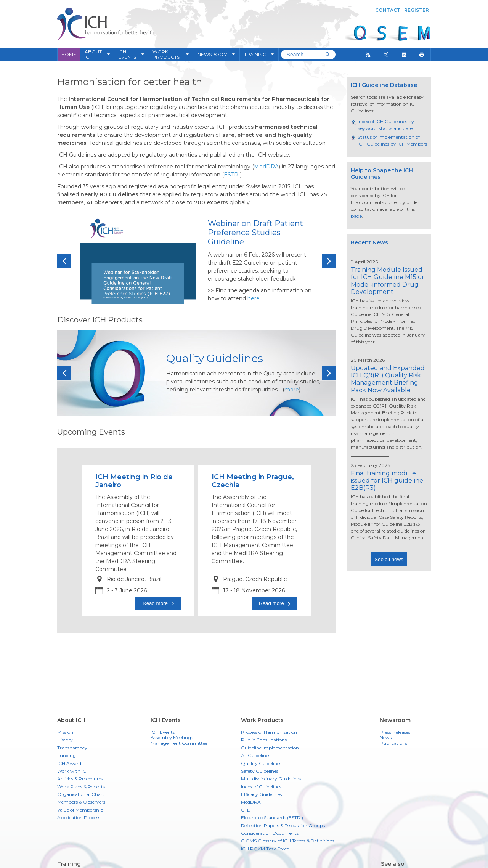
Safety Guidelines (260, 771)
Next (328, 261)
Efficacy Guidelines (261, 794)
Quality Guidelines (261, 763)
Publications (393, 743)
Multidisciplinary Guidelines (271, 779)
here (254, 298)
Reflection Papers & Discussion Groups (283, 825)
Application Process (79, 817)
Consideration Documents (270, 833)
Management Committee (179, 743)
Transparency (72, 748)
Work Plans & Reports (81, 787)
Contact (388, 10)
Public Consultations (264, 740)
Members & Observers (81, 802)
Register (417, 10)
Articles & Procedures (80, 779)
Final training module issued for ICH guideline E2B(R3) (387, 481)
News (386, 738)
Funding (67, 755)
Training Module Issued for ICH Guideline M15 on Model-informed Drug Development (388, 281)
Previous (64, 261)
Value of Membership (80, 810)
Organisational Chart (81, 794)
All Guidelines (256, 755)
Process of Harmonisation (269, 732)
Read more (155, 603)
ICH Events (163, 732)
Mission (65, 732)
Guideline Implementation (270, 748)
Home (69, 55)
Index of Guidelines (261, 787)
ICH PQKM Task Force (265, 849)
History (65, 740)
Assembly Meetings (172, 738)
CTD (246, 810)
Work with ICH (73, 771)
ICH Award (69, 763)
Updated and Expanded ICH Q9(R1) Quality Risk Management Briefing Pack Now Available (388, 379)
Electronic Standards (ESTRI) (272, 817)
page (356, 216)
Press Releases (395, 732)
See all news (389, 559)
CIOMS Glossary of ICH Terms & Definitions (288, 841)
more (292, 390)
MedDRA (251, 802)
